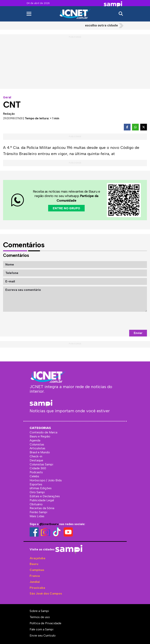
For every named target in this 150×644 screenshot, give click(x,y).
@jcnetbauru (49, 524)
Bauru (34, 564)
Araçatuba (37, 558)
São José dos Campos (46, 593)
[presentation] (118, 321)
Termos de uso (40, 617)
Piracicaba (37, 588)
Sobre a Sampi (39, 611)
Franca (35, 576)
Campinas (37, 570)
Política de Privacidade (45, 623)
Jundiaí (35, 582)
